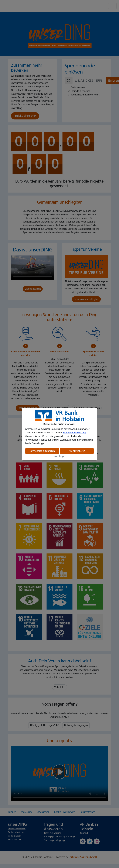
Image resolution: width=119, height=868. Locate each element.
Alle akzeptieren (77, 451)
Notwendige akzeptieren (42, 451)
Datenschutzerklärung (75, 433)
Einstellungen (59, 456)
